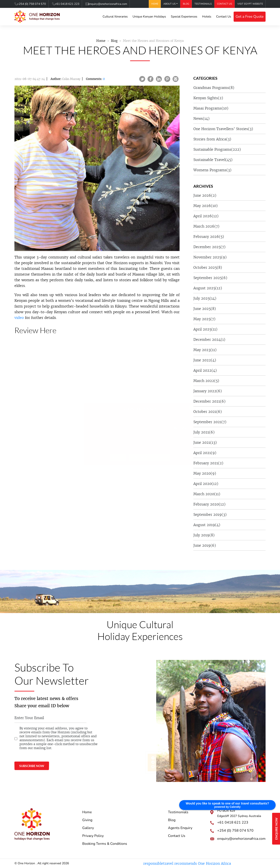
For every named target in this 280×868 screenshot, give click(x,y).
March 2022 (206, 381)
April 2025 (205, 329)
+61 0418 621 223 (67, 4)
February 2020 (209, 504)
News (201, 118)
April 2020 (206, 484)
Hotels (207, 17)
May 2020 (205, 473)
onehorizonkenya (159, 769)
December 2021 (209, 401)
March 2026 (206, 226)
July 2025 (205, 298)
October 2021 (208, 412)
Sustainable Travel (213, 160)
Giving (87, 820)
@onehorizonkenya (160, 762)
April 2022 (205, 370)
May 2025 (204, 319)
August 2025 (208, 288)
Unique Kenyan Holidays (149, 17)
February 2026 (209, 237)
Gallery (88, 828)
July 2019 (204, 535)
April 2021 (205, 453)
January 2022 (208, 391)
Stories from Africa (212, 139)
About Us (170, 4)
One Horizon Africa (160, 756)
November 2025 (210, 257)
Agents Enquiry (180, 828)
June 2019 (205, 545)
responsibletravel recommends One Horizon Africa (187, 863)
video (19, 318)
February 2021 (208, 463)
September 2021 (210, 422)
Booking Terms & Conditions (105, 844)
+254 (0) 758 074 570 (31, 4)
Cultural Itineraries (115, 17)
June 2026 (205, 195)
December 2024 (209, 339)
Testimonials (203, 4)
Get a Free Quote (250, 17)
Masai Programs (211, 108)
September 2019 (210, 514)
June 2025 (205, 309)
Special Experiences (184, 17)
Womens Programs (212, 170)
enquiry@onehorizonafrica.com (108, 4)
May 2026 (206, 206)
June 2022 (205, 360)
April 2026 (206, 216)
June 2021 (205, 442)
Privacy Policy (93, 836)
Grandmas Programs (214, 88)
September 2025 (210, 278)
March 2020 (207, 494)
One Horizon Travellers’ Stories (223, 129)
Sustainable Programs (217, 149)
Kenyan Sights (208, 98)
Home (155, 4)
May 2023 (205, 350)
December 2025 (209, 247)
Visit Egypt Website (250, 4)
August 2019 (207, 525)
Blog (186, 4)
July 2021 (204, 432)
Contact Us (225, 4)
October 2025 (208, 267)
